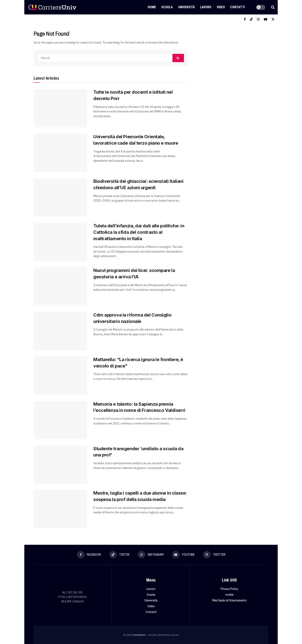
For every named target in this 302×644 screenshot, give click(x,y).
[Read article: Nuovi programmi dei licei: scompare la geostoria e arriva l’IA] (60, 286)
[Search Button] (273, 7)
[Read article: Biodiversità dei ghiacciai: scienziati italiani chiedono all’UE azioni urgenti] (60, 197)
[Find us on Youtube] (266, 19)
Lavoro (206, 7)
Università (187, 7)
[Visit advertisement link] (233, 61)
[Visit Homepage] (52, 7)
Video (221, 7)
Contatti (238, 7)
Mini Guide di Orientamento (229, 600)
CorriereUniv (139, 635)
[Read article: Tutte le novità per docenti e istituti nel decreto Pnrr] (60, 108)
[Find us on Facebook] (245, 19)
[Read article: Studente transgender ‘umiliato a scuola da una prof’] (60, 465)
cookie (229, 595)
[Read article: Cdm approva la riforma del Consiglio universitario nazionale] (60, 331)
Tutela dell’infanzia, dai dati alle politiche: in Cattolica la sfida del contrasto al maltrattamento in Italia (139, 232)
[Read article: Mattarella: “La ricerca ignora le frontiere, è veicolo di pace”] (60, 376)
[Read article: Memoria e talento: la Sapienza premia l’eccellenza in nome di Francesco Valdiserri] (60, 420)
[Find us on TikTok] (251, 19)
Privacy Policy (229, 589)
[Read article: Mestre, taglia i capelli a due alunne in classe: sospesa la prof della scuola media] (60, 509)
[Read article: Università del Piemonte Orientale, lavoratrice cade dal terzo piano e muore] (60, 153)
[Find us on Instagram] (258, 19)
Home (152, 7)
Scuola (167, 7)
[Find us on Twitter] (273, 19)
